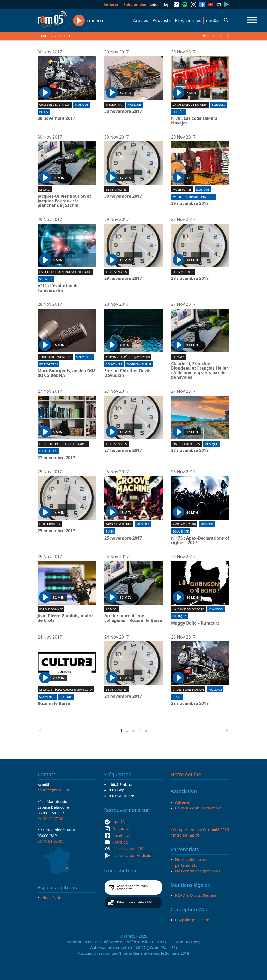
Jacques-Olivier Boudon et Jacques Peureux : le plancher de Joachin (64, 201)
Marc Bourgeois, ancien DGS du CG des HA (66, 373)
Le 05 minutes (116, 189)
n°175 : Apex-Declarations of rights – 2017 (200, 541)
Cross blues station (55, 105)
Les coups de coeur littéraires (63, 444)
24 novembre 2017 (123, 696)
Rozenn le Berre (54, 704)
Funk (110, 531)
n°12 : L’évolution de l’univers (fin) (58, 288)
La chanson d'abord (188, 609)
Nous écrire (52, 897)
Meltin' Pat (114, 105)
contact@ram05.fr (54, 790)
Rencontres (48, 364)
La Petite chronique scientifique (65, 272)
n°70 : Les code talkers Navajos (194, 121)
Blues (44, 112)
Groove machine (119, 524)
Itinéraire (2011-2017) (55, 357)
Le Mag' (45, 189)
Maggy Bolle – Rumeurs (195, 623)
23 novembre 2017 (190, 704)
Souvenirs (84, 357)
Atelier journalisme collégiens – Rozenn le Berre (133, 618)
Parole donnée (51, 609)
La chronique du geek (190, 105)
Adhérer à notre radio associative (132, 887)
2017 (58, 36)
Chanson (216, 609)
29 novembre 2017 (190, 204)
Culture (66, 697)
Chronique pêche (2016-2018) (128, 357)
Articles (141, 20)
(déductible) (146, 5)
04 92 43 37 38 (50, 819)
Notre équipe (186, 774)
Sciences (218, 105)
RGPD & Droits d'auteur (196, 895)
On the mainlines (186, 444)
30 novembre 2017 (56, 118)
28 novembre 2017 (190, 279)
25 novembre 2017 (56, 531)
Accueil (43, 36)
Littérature (48, 451)
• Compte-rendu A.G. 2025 (200, 829)
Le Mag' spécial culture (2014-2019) (66, 689)
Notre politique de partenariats (191, 862)
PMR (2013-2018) (184, 524)
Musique (82, 105)
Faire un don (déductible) (135, 902)
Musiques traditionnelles (193, 197)
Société (178, 112)
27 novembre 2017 (56, 458)
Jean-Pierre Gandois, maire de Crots (65, 618)
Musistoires (182, 189)
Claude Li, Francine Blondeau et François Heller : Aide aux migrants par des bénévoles (200, 371)
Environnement (139, 364)
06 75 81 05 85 (50, 841)
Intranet (186, 835)
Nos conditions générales (198, 871)
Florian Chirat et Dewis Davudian (128, 373)
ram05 (212, 20)
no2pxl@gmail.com (192, 920)
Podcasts (162, 20)
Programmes (188, 20)
